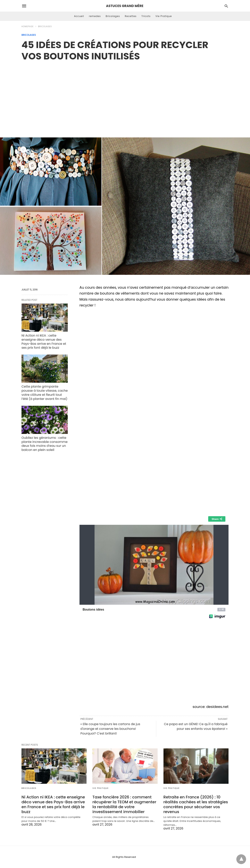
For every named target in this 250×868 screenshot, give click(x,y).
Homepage (28, 26)
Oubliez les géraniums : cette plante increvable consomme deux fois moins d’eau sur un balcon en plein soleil (45, 444)
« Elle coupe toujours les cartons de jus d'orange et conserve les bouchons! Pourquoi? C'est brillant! (110, 729)
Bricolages (113, 16)
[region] (125, 95)
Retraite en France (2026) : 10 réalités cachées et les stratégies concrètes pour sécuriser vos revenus (196, 804)
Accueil (79, 16)
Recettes (131, 16)
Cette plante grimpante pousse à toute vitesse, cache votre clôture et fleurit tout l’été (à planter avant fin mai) (45, 393)
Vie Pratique (164, 16)
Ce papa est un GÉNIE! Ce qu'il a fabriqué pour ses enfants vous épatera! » (196, 726)
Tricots (146, 16)
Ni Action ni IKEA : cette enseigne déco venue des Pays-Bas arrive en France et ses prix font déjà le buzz (44, 342)
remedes (95, 16)
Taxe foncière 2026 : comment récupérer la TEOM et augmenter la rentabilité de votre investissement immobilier (124, 804)
